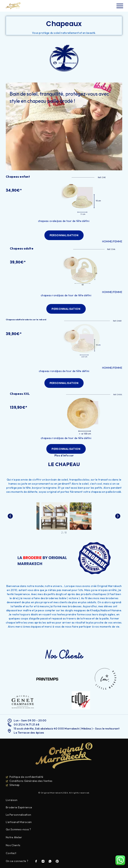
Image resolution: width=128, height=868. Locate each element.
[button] (64, 235)
